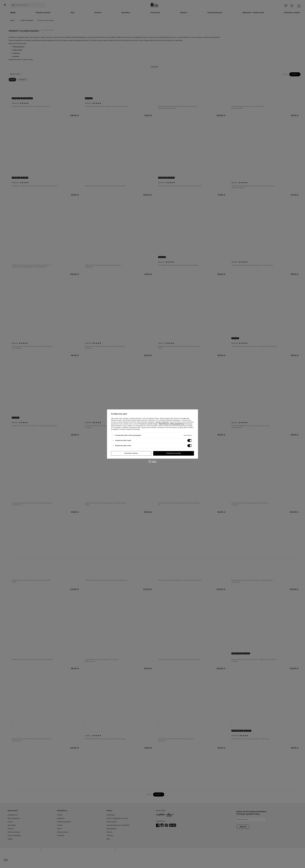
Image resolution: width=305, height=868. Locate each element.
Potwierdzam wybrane (131, 453)
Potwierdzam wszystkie (174, 453)
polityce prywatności (163, 422)
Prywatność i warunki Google (148, 424)
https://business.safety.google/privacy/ (172, 424)
